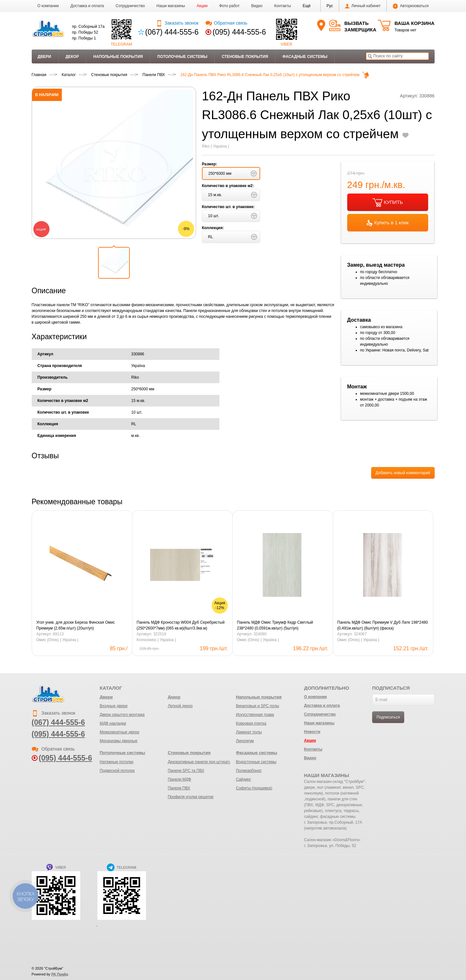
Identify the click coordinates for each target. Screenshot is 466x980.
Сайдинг (244, 779)
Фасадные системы (305, 57)
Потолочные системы (182, 57)
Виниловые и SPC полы (257, 706)
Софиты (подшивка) (254, 788)
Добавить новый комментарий (403, 473)
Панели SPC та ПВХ (186, 771)
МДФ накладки (113, 723)
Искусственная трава (255, 715)
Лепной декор (180, 706)
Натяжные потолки (116, 762)
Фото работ (229, 6)
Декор (72, 57)
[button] (307, 6)
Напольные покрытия (118, 57)
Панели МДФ (179, 779)
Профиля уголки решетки (190, 797)
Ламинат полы (249, 732)
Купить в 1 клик (388, 223)
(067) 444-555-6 (172, 32)
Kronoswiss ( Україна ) (156, 640)
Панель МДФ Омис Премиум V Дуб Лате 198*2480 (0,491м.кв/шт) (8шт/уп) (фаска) (383, 625)
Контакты (283, 6)
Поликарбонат (249, 771)
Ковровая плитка (251, 723)
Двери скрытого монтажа (122, 715)
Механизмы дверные (119, 741)
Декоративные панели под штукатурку (202, 762)
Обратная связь (226, 23)
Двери (44, 57)
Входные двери (114, 706)
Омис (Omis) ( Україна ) (57, 640)
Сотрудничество (130, 6)
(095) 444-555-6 (239, 32)
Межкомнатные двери (119, 732)
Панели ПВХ (179, 788)
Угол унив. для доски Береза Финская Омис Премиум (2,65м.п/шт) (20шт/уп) (76, 625)
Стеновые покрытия (245, 57)
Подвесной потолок (117, 771)
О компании (48, 6)
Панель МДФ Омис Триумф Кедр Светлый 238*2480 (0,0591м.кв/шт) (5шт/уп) (275, 625)
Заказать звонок (177, 23)
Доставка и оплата (87, 6)
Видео (257, 6)
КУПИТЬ (388, 203)
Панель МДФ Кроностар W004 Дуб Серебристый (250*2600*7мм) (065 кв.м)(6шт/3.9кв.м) (181, 625)
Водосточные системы (256, 762)
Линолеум (245, 741)
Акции (202, 6)
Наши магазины (171, 6)
